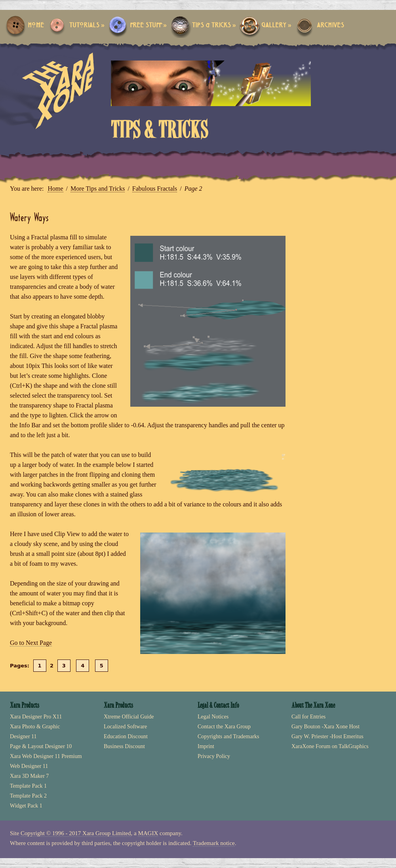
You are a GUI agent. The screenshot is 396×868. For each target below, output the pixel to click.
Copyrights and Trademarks (228, 736)
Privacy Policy (214, 756)
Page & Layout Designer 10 (41, 746)
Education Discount (126, 736)
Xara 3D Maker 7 (29, 776)
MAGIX (148, 833)
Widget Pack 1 (26, 806)
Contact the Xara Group (224, 727)
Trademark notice (214, 843)
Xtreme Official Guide (129, 717)
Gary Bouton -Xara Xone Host (326, 727)
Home (36, 26)
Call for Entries (308, 717)
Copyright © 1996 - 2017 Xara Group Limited (76, 833)
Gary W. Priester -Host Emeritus (327, 736)
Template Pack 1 (28, 786)
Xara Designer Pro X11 (36, 717)
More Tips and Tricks (98, 189)
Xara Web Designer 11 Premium (46, 756)
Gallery (276, 26)
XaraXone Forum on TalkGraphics (330, 746)
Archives (330, 26)
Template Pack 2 (28, 796)
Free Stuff (148, 26)
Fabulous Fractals (155, 189)
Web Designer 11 (29, 766)
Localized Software (125, 727)
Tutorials (87, 26)
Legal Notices (213, 717)
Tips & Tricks (214, 26)
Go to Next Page (31, 643)
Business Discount (124, 746)
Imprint (206, 746)
